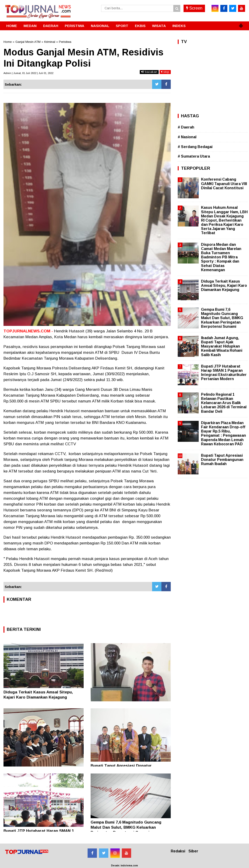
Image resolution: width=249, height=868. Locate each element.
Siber (193, 851)
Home (8, 42)
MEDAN (30, 26)
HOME (12, 26)
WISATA (159, 26)
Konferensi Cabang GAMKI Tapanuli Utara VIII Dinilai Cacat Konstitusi (224, 184)
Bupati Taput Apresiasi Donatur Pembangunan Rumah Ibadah (222, 460)
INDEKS (179, 26)
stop (165, 72)
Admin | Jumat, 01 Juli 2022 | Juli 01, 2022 (28, 73)
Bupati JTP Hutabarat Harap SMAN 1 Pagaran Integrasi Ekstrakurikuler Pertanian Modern (224, 373)
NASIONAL (100, 26)
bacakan (149, 72)
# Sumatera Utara (194, 156)
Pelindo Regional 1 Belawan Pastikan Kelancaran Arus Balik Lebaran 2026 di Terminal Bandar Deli (224, 403)
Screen (194, 8)
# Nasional (187, 137)
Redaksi (178, 851)
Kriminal (50, 42)
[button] (241, 24)
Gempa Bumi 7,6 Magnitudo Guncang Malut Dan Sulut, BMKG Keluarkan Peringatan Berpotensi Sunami (126, 827)
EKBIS (140, 26)
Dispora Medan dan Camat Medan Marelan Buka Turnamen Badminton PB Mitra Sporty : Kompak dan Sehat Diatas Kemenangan (221, 257)
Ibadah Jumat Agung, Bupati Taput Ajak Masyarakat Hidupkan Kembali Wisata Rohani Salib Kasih (222, 346)
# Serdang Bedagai (195, 147)
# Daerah (186, 127)
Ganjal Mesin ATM (28, 42)
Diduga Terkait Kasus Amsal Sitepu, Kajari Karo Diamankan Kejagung (224, 285)
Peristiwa (65, 42)
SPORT (122, 26)
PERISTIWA (75, 26)
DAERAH (51, 26)
